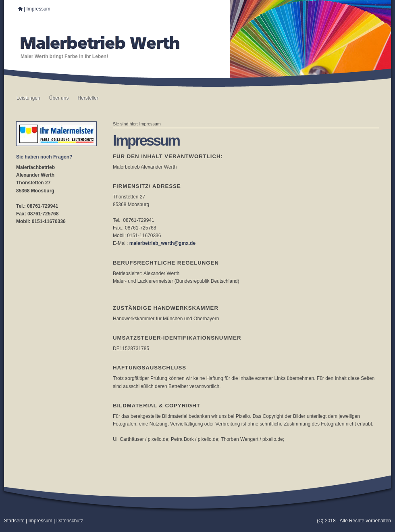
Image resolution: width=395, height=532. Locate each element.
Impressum (38, 9)
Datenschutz (70, 521)
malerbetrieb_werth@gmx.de (162, 243)
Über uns (59, 98)
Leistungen (28, 98)
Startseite (14, 521)
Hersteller (88, 98)
